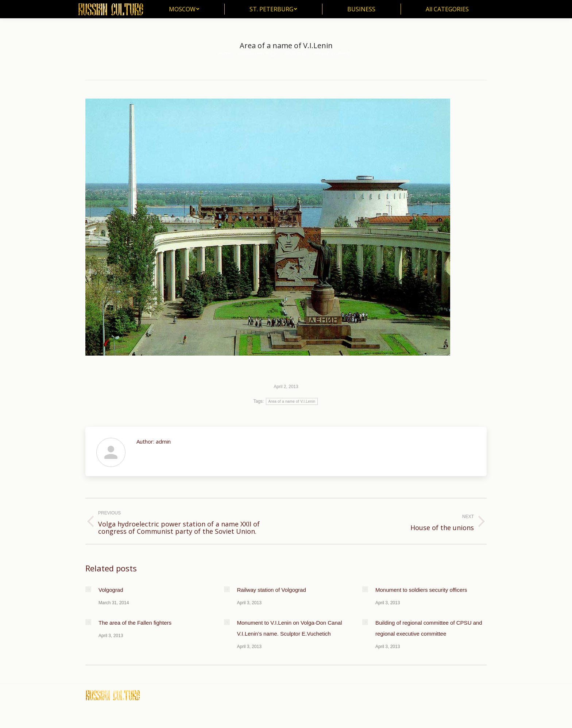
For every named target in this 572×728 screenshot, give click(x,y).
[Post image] (88, 589)
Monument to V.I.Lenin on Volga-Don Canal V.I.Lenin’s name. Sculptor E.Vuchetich (290, 628)
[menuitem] (184, 9)
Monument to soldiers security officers (421, 590)
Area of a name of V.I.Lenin (292, 401)
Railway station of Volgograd (272, 590)
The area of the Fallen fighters (135, 623)
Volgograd (111, 590)
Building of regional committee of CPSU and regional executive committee (429, 628)
